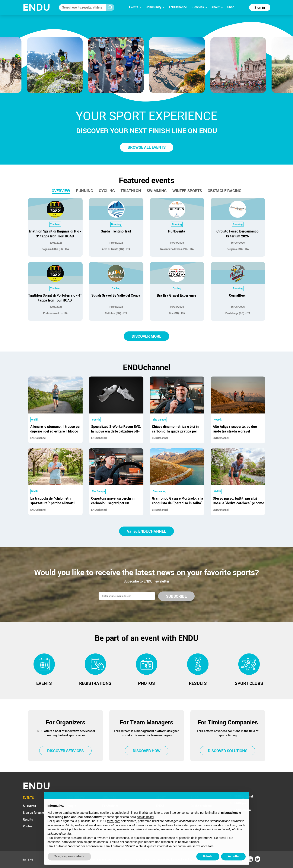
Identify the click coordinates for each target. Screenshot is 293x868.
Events (135, 7)
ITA (24, 859)
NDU (37, 7)
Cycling (107, 191)
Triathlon (131, 191)
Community (155, 7)
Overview (61, 191)
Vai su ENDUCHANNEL (146, 531)
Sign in (260, 7)
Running (85, 191)
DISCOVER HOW (147, 751)
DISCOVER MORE (146, 336)
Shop (231, 7)
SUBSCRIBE (176, 596)
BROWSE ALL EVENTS (147, 147)
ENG (31, 859)
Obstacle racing (224, 191)
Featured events (147, 180)
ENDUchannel (179, 7)
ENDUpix (240, 803)
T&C (154, 859)
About (217, 7)
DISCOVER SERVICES (65, 751)
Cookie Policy (184, 859)
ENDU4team (243, 810)
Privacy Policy (166, 859)
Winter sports (187, 191)
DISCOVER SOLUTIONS (228, 751)
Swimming (157, 191)
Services (200, 7)
